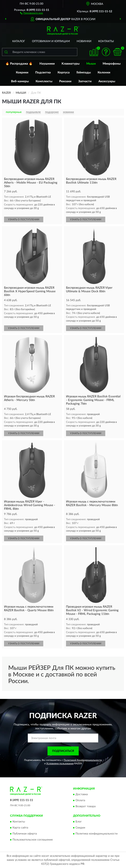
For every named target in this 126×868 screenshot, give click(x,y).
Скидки (80, 828)
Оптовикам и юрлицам (51, 41)
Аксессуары (107, 81)
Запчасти (85, 81)
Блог (79, 822)
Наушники (47, 64)
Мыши (91, 64)
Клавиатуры (71, 64)
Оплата (80, 801)
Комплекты (44, 81)
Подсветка (43, 73)
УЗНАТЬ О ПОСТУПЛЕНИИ (24, 219)
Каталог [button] (19, 41)
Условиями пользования (60, 763)
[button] (31, 13)
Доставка (82, 795)
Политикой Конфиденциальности (83, 760)
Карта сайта (20, 828)
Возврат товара (86, 807)
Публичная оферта (25, 834)
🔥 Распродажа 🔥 (19, 64)
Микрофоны (112, 64)
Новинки (84, 41)
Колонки (104, 73)
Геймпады (84, 73)
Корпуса (64, 73)
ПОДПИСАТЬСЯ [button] (63, 751)
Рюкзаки (65, 81)
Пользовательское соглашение (33, 840)
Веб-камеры (20, 81)
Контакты (106, 41)
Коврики (22, 73)
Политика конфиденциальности (97, 834)
